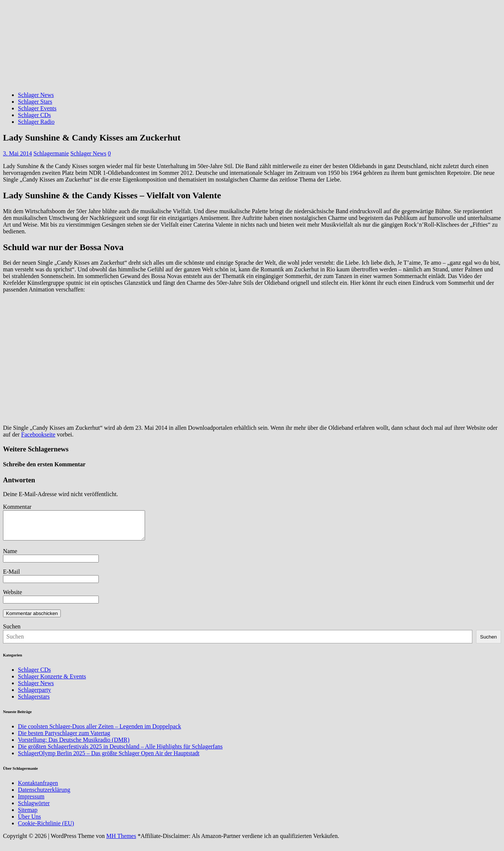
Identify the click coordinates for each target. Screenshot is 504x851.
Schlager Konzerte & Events (52, 682)
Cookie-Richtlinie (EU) (46, 829)
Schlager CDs (34, 115)
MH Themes (121, 841)
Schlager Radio (36, 122)
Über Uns (29, 822)
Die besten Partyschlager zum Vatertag (64, 739)
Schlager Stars (35, 102)
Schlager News (36, 95)
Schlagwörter (34, 809)
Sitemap (28, 815)
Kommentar (17, 507)
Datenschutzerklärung (44, 795)
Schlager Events (37, 108)
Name (10, 557)
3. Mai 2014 (18, 153)
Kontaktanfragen (38, 789)
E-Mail (11, 577)
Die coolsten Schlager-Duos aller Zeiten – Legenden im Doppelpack (100, 732)
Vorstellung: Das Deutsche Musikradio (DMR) (74, 745)
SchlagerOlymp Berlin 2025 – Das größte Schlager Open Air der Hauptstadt (109, 759)
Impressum (31, 802)
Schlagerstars (34, 702)
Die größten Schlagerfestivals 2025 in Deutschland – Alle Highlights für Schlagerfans (120, 752)
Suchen (12, 632)
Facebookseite (38, 434)
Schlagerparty (34, 695)
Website (12, 598)
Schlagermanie (51, 153)
